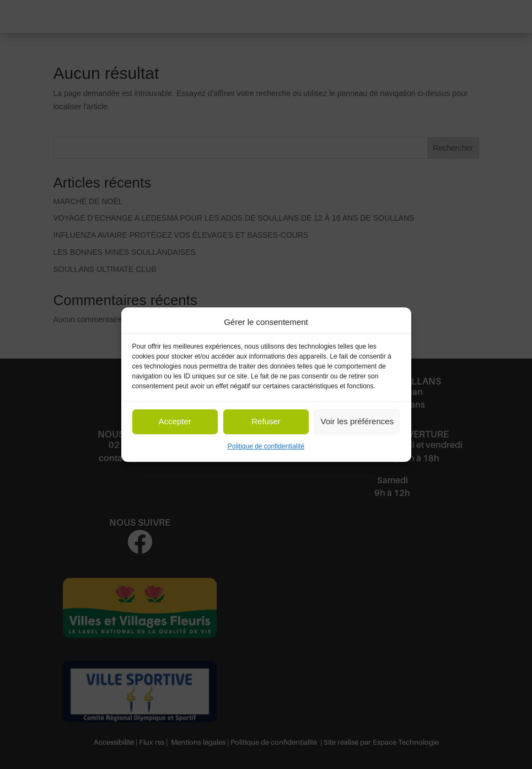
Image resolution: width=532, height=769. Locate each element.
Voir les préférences (358, 422)
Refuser (266, 422)
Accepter (175, 422)
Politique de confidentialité (266, 446)
